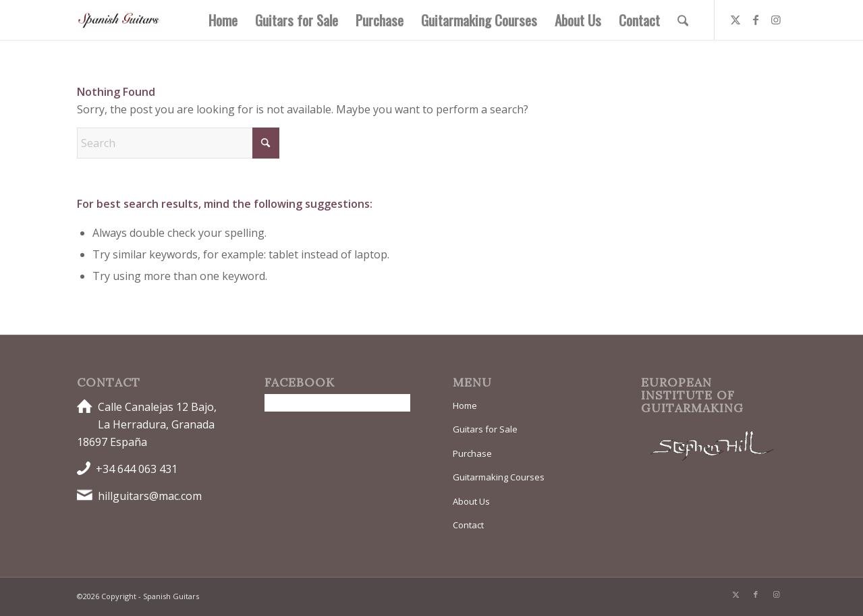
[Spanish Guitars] (120, 20)
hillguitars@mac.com (150, 496)
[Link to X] (735, 20)
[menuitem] (223, 20)
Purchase (472, 453)
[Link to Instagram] (776, 20)
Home (465, 405)
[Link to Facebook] (756, 20)
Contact (468, 525)
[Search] (683, 20)
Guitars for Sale (485, 429)
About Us (471, 501)
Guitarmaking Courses (499, 477)
